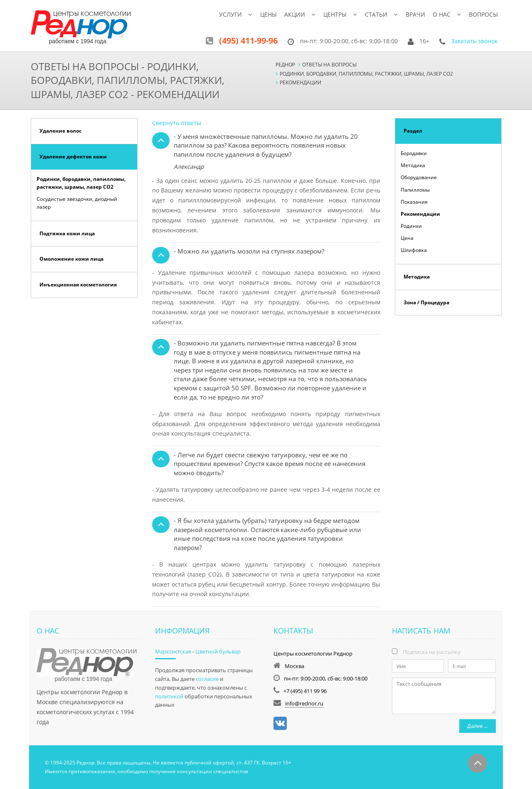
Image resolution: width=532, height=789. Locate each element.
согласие (207, 679)
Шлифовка (414, 250)
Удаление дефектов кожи (73, 157)
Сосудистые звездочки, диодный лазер (77, 203)
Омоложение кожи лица (71, 259)
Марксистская (173, 651)
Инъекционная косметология (78, 285)
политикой (169, 696)
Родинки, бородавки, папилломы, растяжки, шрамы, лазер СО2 (81, 183)
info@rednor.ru (304, 703)
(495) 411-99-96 (248, 41)
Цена (407, 238)
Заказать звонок (474, 41)
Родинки (411, 226)
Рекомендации (420, 214)
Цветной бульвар (218, 651)
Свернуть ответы (177, 123)
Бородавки (414, 153)
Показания (414, 202)
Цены (268, 14)
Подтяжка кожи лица (67, 233)
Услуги (230, 14)
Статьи (376, 14)
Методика (413, 165)
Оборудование (419, 177)
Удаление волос (60, 131)
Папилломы (415, 190)
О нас (442, 14)
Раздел (413, 131)
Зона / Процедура (426, 302)
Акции (295, 14)
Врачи (415, 14)
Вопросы (483, 14)
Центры (335, 14)
